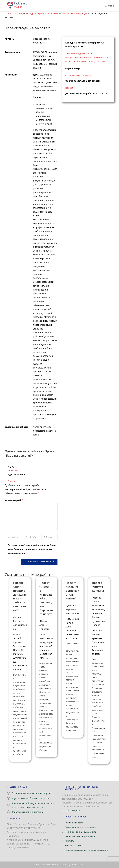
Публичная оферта (74, 823)
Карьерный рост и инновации (28, 812)
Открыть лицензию (72, 811)
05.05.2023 (13, 471)
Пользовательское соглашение (80, 827)
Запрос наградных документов (80, 836)
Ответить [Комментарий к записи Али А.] (12, 481)
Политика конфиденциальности (81, 832)
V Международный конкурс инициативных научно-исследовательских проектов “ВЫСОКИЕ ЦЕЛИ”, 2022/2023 (88, 57)
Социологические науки (75, 14)
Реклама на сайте (74, 845)
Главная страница (14, 14)
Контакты (70, 841)
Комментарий (14, 500)
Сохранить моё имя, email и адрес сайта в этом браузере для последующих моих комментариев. (32, 549)
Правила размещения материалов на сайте (86, 850)
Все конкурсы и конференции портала (32, 793)
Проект (69, 88)
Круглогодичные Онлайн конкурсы (30, 798)
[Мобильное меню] (108, 6)
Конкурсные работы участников (43, 14)
